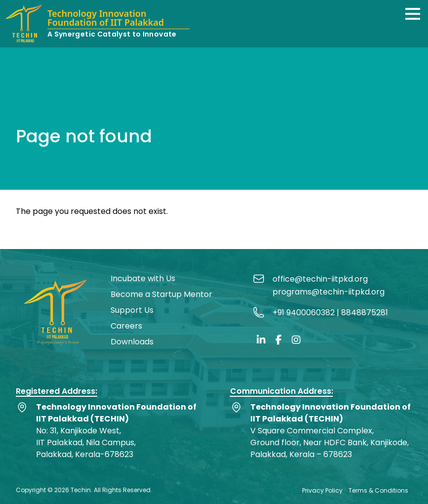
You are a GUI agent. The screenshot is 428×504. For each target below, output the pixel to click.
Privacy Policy (322, 490)
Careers (126, 326)
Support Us (132, 310)
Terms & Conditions (378, 490)
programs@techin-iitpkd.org (329, 292)
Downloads (132, 342)
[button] (413, 14)
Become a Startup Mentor (161, 294)
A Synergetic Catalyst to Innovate (112, 34)
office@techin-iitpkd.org (320, 279)
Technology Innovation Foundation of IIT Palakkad (106, 19)
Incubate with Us (143, 278)
